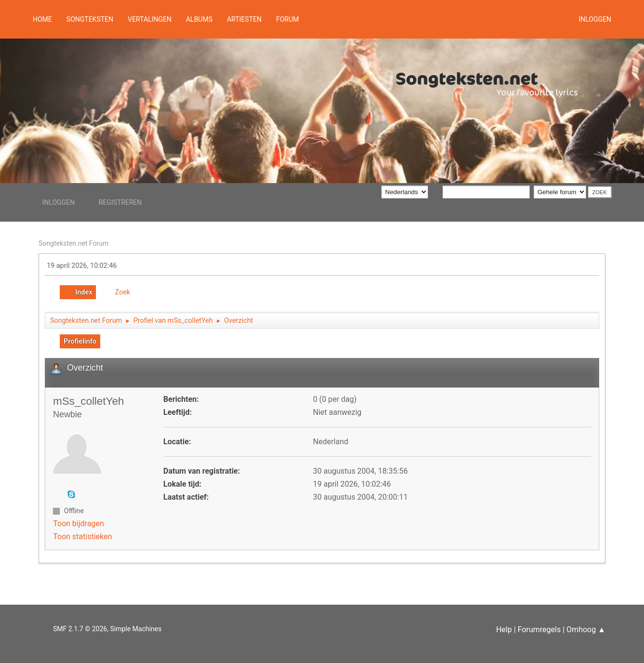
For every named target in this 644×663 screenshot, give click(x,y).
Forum (288, 19)
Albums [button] (199, 19)
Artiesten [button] (244, 19)
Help (504, 630)
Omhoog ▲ (586, 630)
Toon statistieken (82, 537)
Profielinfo (80, 341)
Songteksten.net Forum (74, 243)
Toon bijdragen (79, 524)
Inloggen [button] (595, 19)
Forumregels (539, 630)
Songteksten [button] (90, 19)
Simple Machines (136, 629)
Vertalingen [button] (150, 19)
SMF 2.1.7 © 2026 (80, 629)
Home (42, 19)
